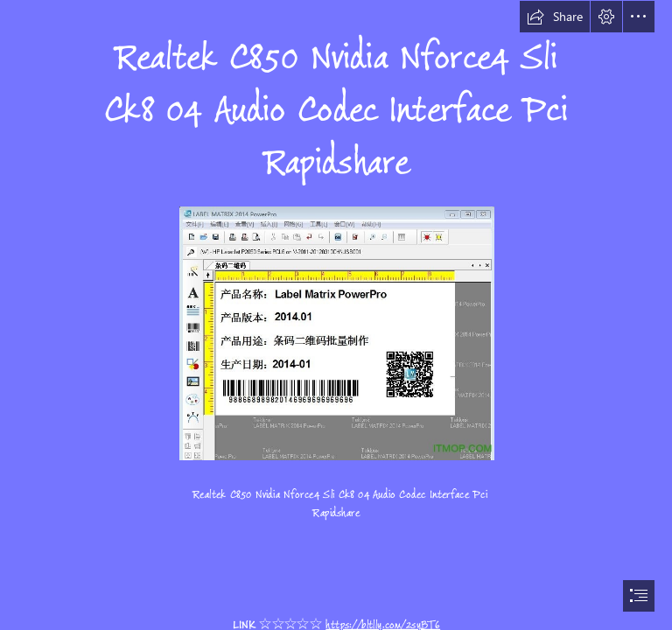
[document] (336, 315)
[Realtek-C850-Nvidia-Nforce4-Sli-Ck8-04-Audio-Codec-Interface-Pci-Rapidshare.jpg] (336, 332)
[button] (555, 17)
